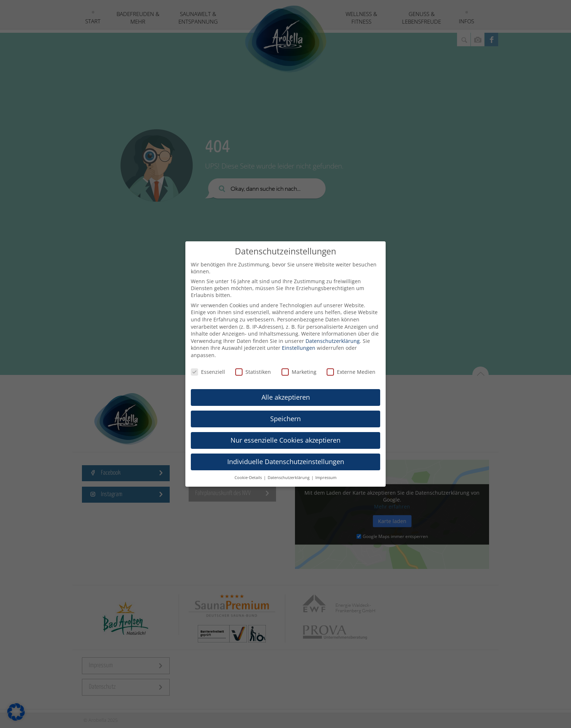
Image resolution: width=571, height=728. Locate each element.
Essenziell (208, 366)
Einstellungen (299, 342)
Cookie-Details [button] (249, 472)
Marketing (299, 366)
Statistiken (253, 366)
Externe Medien (351, 366)
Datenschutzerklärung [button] (289, 472)
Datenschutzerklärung (333, 335)
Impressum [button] (326, 472)
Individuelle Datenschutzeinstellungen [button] (286, 456)
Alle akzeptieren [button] (286, 391)
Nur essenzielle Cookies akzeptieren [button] (285, 434)
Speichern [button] (285, 413)
